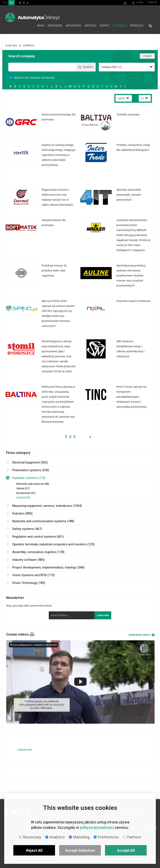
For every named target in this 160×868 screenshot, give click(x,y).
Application (73, 26)
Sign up (152, 2)
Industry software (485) (28, 560)
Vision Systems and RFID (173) (33, 575)
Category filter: (111, 67)
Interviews (55, 26)
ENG (11, 3)
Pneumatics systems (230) (31, 470)
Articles (90, 26)
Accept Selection (80, 850)
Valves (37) (23, 488)
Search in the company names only (32, 78)
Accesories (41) (26, 493)
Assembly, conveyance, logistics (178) (38, 552)
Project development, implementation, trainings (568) (48, 567)
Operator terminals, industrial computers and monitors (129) (53, 544)
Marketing (79, 837)
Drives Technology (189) (29, 583)
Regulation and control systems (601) (38, 537)
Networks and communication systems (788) (43, 521)
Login (140, 2)
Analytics (55, 837)
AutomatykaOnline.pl (32, 17)
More (43, 122)
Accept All (126, 850)
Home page (31, 26)
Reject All (34, 850)
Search (150, 26)
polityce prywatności (97, 827)
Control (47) (23, 498)
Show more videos (139, 635)
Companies (120, 26)
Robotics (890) (22, 513)
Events (104, 26)
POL (5, 3)
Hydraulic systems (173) (29, 478)
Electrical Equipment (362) (30, 462)
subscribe (103, 615)
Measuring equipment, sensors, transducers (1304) (47, 506)
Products (137, 26)
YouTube (32, 634)
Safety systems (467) (27, 529)
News (41, 26)
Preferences (106, 837)
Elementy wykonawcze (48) (33, 484)
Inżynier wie (25, 750)
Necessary (30, 837)
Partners (132, 837)
